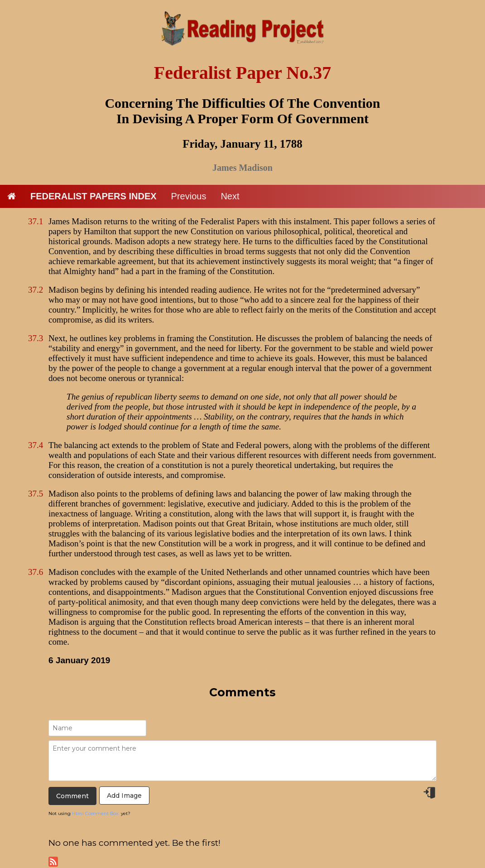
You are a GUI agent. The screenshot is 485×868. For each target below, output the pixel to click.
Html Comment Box (95, 813)
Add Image (124, 796)
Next (230, 196)
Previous (189, 196)
